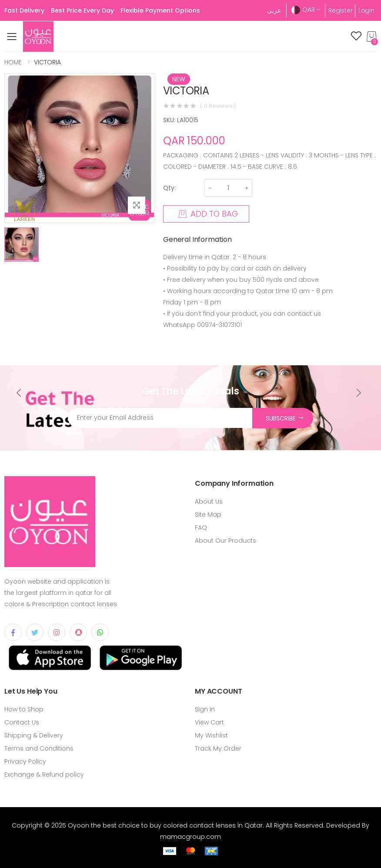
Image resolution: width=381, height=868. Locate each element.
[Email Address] (160, 418)
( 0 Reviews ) (218, 106)
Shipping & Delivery (34, 735)
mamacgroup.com (190, 837)
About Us (209, 501)
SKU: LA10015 (181, 120)
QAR (303, 10)
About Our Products (226, 541)
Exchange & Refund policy (44, 775)
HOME (13, 62)
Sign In (205, 709)
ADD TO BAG (208, 214)
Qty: (169, 188)
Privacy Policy (25, 761)
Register (341, 10)
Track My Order (218, 748)
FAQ (201, 527)
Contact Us (22, 722)
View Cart (209, 722)
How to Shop (24, 709)
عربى (274, 10)
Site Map (208, 514)
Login (366, 10)
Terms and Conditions (39, 748)
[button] (372, 37)
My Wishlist (211, 735)
